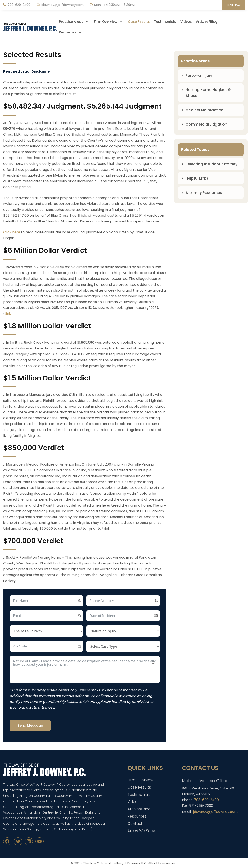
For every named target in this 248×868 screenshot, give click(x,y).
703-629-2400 (19, 5)
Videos (186, 22)
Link (8, 314)
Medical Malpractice (204, 110)
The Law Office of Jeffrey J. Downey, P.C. (115, 863)
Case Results (139, 22)
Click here (12, 232)
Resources (72, 32)
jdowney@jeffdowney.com (62, 5)
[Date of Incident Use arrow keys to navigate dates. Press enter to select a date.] (123, 616)
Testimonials (165, 22)
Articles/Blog (207, 22)
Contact (135, 824)
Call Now (234, 5)
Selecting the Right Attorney (211, 164)
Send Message (30, 725)
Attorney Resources (204, 193)
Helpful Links (197, 178)
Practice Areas (75, 22)
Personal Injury (199, 76)
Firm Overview (110, 22)
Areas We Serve (142, 831)
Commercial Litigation (206, 124)
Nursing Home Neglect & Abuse (208, 93)
